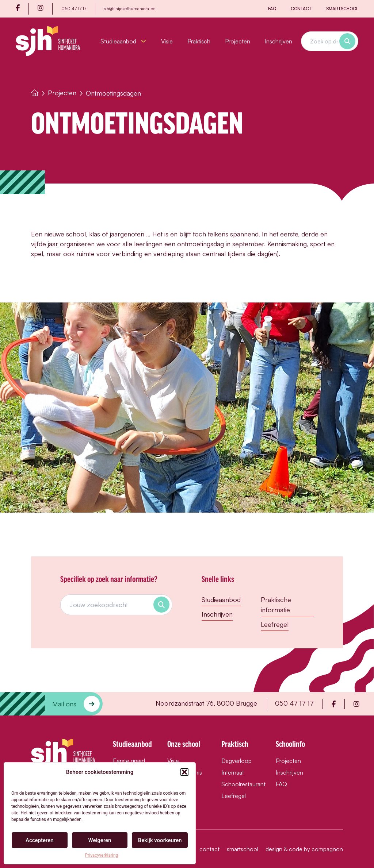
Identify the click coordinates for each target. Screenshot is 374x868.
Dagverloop (236, 761)
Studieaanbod (123, 41)
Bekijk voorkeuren (160, 840)
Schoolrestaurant (241, 784)
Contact (301, 9)
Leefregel (275, 624)
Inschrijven (278, 41)
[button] (184, 772)
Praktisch (199, 41)
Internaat (233, 772)
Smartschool (342, 9)
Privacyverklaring (102, 855)
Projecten (238, 41)
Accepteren (40, 840)
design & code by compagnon (304, 849)
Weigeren (100, 840)
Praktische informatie (276, 605)
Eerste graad (129, 761)
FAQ (272, 9)
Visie (167, 41)
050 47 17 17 (74, 9)
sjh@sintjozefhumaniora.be (130, 9)
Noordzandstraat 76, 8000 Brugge (206, 703)
